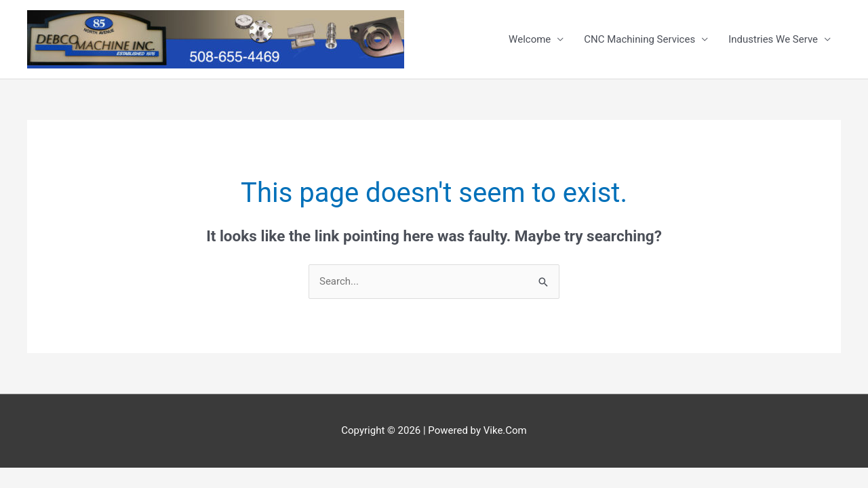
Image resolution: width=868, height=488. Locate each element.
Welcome (530, 39)
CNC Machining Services (639, 39)
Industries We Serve (773, 39)
